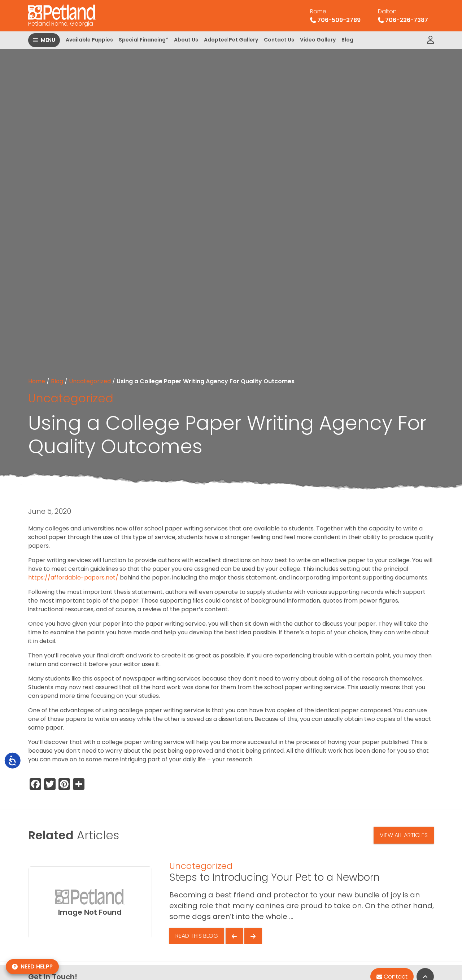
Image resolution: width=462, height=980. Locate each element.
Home (37, 381)
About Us (186, 40)
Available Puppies (89, 40)
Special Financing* (143, 40)
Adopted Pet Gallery (231, 40)
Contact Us (279, 40)
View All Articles (404, 835)
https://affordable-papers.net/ (73, 577)
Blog (347, 40)
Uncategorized (90, 381)
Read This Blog (197, 936)
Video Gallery (318, 40)
